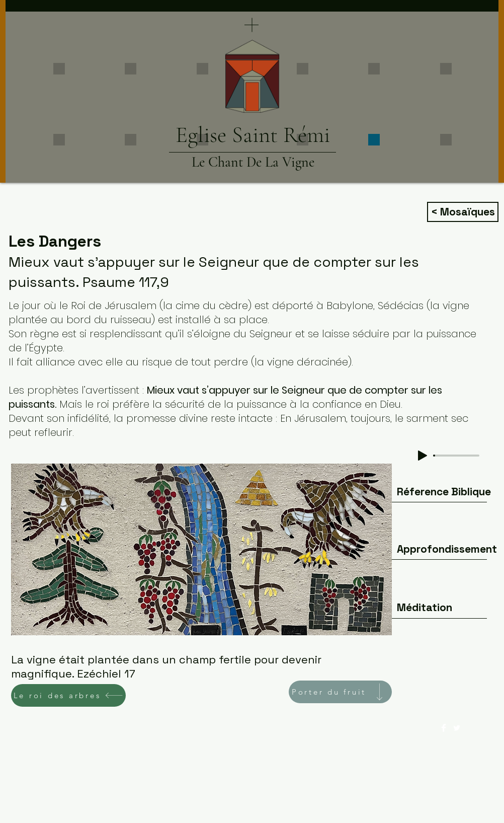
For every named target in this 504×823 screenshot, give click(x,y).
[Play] (423, 456)
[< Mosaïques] (463, 212)
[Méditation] (425, 608)
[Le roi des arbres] (68, 695)
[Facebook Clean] (444, 728)
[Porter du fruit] (340, 692)
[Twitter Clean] (457, 728)
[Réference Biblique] (444, 492)
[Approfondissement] (447, 549)
